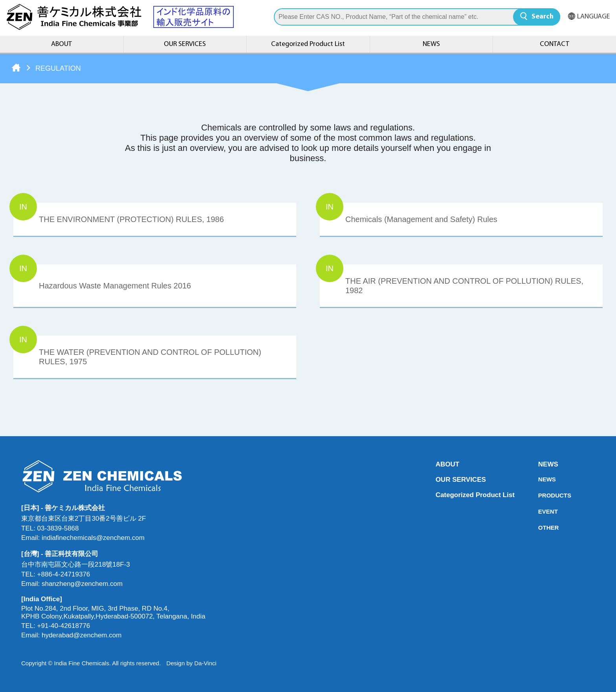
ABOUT (61, 44)
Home (16, 68)
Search (543, 17)
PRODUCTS (541, 495)
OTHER (541, 528)
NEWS (431, 44)
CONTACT (555, 44)
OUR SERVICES (185, 44)
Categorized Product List (308, 44)
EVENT (541, 511)
